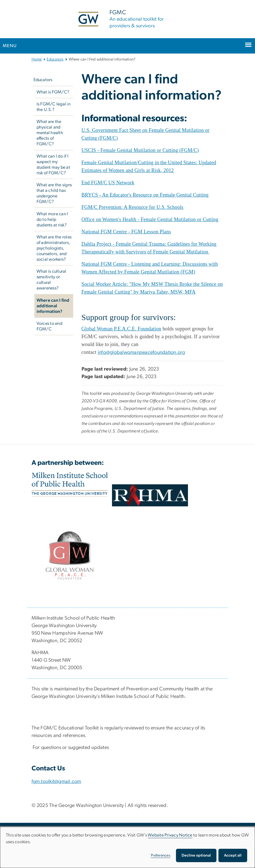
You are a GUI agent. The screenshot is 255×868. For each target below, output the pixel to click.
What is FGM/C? (53, 92)
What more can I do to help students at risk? (52, 219)
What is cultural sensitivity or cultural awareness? (52, 280)
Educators (55, 59)
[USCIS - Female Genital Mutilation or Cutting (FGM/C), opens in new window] (140, 150)
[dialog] (128, 847)
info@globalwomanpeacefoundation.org (141, 352)
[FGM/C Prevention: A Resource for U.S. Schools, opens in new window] (133, 207)
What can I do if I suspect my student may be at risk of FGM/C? (53, 165)
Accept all (233, 855)
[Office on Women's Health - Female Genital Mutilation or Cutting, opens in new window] (150, 219)
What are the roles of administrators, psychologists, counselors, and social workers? (54, 248)
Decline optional (196, 855)
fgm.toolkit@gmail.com (56, 782)
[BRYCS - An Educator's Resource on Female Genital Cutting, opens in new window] (145, 195)
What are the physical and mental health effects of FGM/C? (50, 133)
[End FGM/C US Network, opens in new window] (108, 183)
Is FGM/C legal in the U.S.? (53, 107)
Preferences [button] (161, 855)
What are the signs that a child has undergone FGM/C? (54, 193)
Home (37, 59)
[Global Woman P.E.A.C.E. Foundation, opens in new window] (121, 329)
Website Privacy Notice (170, 835)
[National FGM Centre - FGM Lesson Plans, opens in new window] (126, 232)
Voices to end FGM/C (49, 326)
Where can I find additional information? (53, 306)
